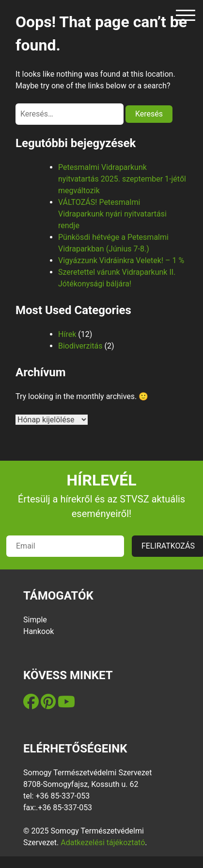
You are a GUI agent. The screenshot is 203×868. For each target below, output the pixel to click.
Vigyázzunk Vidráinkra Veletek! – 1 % (121, 260)
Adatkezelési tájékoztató (103, 843)
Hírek (67, 334)
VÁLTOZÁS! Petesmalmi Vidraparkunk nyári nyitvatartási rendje (112, 214)
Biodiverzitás (80, 346)
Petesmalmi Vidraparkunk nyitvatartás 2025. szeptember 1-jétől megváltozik (122, 179)
